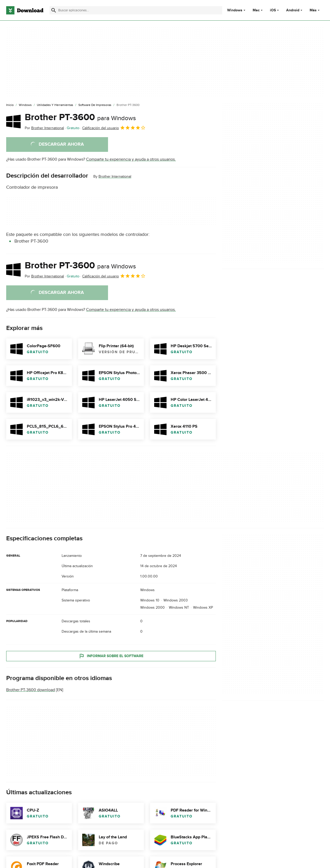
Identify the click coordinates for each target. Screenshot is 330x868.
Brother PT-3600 (80, 117)
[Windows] (25, 105)
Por (44, 128)
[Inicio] (10, 105)
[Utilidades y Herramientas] (55, 105)
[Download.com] (25, 10)
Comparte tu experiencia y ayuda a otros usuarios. (131, 159)
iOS (273, 10)
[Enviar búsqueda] (54, 10)
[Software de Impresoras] (95, 105)
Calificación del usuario (114, 128)
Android (293, 10)
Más (315, 10)
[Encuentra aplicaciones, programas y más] (136, 10)
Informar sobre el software (111, 656)
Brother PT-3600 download (31, 690)
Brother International (115, 176)
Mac (256, 10)
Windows (235, 10)
